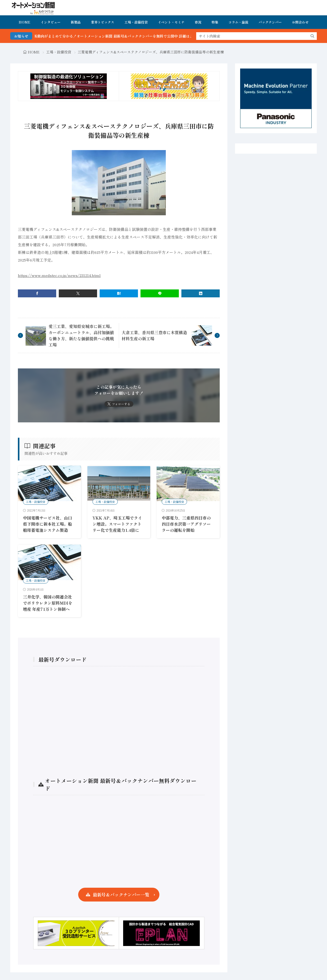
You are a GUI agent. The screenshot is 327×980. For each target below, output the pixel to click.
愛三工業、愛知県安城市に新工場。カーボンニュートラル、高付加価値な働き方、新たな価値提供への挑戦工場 (81, 335)
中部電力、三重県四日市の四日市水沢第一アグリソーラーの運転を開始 (186, 524)
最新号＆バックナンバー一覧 (121, 894)
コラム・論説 (238, 22)
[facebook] (37, 293)
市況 (198, 22)
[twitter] (78, 293)
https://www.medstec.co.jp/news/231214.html (59, 275)
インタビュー (51, 22)
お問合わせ (300, 22)
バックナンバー (270, 22)
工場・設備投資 (136, 22)
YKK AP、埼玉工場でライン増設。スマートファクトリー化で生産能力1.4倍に (117, 524)
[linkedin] (201, 293)
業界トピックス (103, 22)
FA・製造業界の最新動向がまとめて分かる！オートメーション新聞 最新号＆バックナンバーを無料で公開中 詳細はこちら (114, 36)
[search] (312, 36)
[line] (160, 293)
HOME (25, 22)
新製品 (76, 22)
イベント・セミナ (171, 22)
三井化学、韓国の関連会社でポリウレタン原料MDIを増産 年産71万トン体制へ (48, 603)
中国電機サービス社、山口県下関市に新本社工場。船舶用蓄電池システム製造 (48, 524)
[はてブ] (119, 293)
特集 (215, 22)
